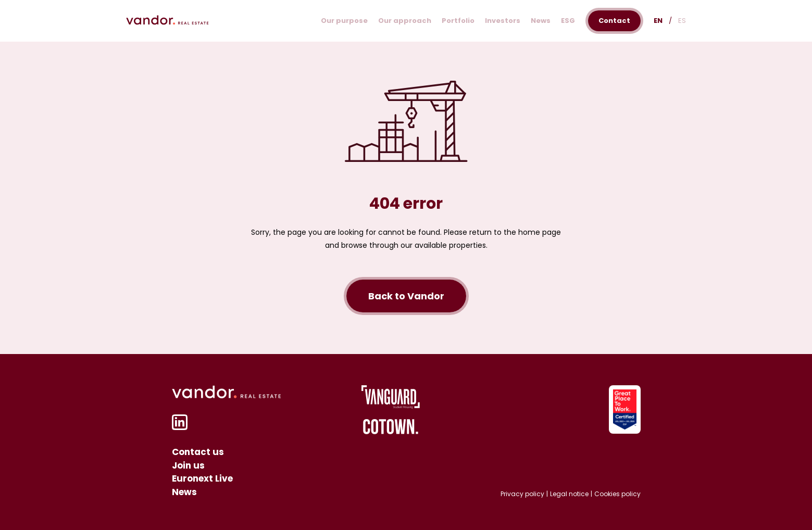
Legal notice (569, 494)
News (541, 21)
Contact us (198, 452)
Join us (188, 465)
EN (658, 21)
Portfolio (458, 21)
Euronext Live (202, 478)
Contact (614, 21)
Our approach (405, 21)
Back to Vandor (406, 296)
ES (682, 21)
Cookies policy (617, 494)
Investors (503, 21)
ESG (568, 21)
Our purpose (344, 21)
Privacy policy (522, 494)
